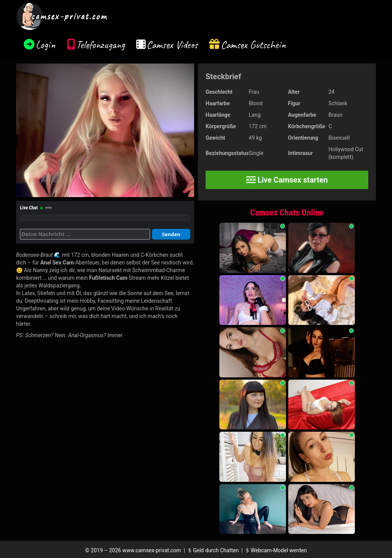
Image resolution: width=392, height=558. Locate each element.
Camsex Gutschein (253, 45)
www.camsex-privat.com (152, 550)
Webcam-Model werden (275, 550)
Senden (171, 234)
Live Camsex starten (287, 180)
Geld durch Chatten (213, 550)
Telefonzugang (100, 45)
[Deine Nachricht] (85, 234)
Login (46, 45)
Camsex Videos (172, 45)
